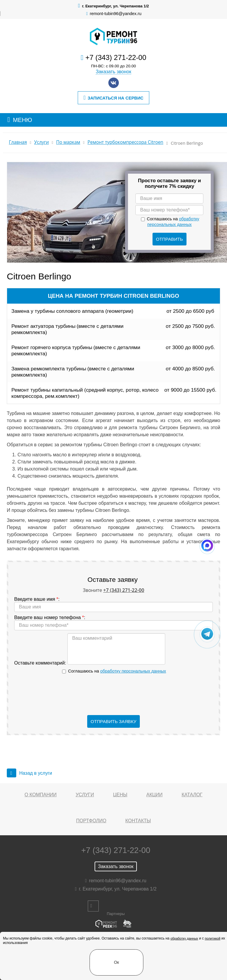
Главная (18, 142)
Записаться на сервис (113, 98)
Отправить (170, 239)
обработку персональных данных (133, 671)
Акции (154, 795)
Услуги (42, 142)
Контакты (138, 821)
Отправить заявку (114, 721)
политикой (213, 938)
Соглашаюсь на (117, 671)
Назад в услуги (29, 773)
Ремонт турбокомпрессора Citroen (125, 142)
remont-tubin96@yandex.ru (116, 14)
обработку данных (184, 938)
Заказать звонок (113, 72)
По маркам (68, 142)
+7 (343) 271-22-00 (116, 57)
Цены (120, 795)
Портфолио (91, 821)
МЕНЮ (23, 120)
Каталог (192, 795)
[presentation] (113, 695)
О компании (41, 795)
